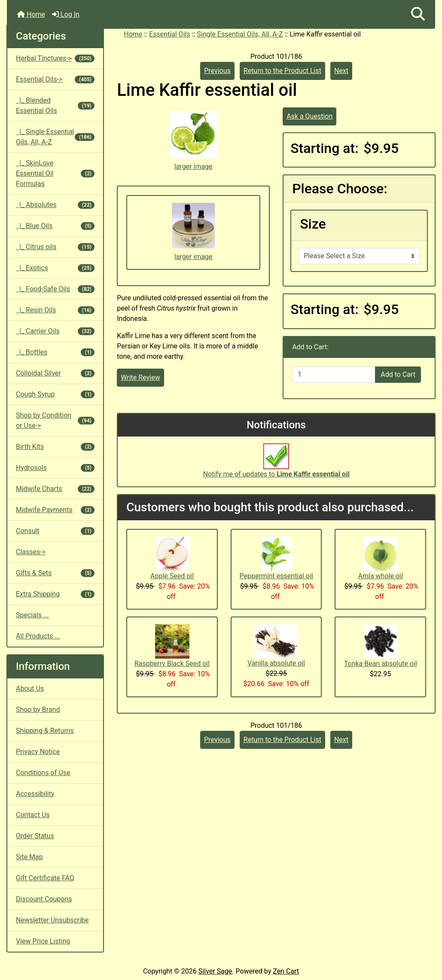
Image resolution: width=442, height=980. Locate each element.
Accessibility (35, 794)
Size (313, 224)
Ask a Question (309, 116)
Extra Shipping (55, 594)
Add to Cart (398, 374)
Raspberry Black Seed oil (172, 664)
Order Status (35, 836)
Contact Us (33, 815)
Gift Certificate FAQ (45, 878)
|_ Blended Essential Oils (55, 105)
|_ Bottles (55, 352)
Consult (55, 531)
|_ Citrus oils (55, 247)
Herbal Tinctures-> (55, 58)
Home (31, 14)
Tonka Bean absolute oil (381, 664)
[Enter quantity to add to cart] (334, 375)
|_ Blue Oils (55, 226)
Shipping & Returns (45, 731)
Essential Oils (170, 34)
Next (341, 71)
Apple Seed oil (172, 576)
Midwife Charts (55, 489)
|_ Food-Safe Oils (55, 289)
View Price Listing (43, 941)
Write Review (140, 377)
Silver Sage (215, 971)
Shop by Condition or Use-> (55, 420)
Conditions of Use (43, 773)
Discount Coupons (44, 899)
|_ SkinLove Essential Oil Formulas (55, 173)
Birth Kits (55, 447)
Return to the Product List (282, 71)
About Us (30, 688)
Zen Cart (286, 971)
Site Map (29, 857)
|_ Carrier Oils (55, 331)
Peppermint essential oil (276, 576)
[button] (418, 14)
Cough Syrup (55, 394)
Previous (217, 71)
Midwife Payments (55, 510)
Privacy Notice (38, 752)
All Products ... (38, 636)
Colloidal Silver (55, 373)
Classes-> (31, 552)
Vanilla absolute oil (276, 663)
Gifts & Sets (55, 573)
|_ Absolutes (55, 205)
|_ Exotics (55, 268)
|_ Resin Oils (55, 310)
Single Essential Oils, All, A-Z (240, 34)
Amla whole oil (381, 576)
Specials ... (32, 615)
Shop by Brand (38, 710)
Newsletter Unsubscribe (52, 920)
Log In (66, 14)
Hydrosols (55, 468)
